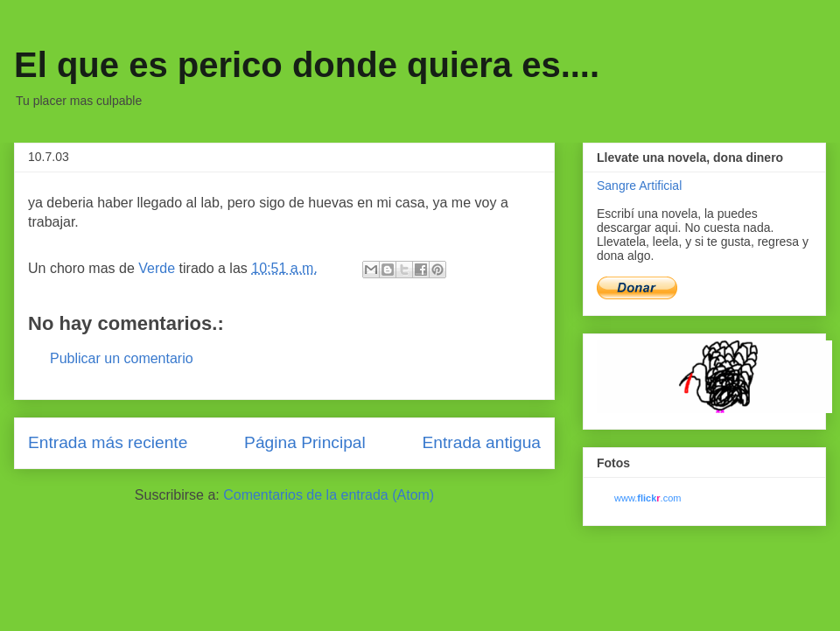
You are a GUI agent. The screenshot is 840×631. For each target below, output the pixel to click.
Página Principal (305, 442)
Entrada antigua (482, 442)
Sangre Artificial (639, 186)
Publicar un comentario (122, 358)
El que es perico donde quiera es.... (307, 65)
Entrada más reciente (108, 442)
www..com (647, 498)
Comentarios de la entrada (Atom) (329, 495)
